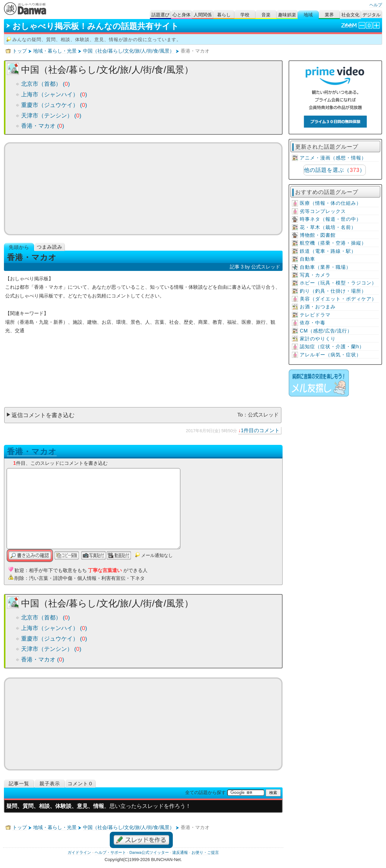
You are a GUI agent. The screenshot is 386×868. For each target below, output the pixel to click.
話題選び (160, 15)
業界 (329, 15)
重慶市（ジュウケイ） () (54, 105)
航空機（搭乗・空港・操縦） (333, 243)
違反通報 (180, 852)
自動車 (307, 259)
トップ (20, 51)
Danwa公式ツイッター (149, 852)
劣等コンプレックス (323, 211)
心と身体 (182, 15)
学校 (245, 15)
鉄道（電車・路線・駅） (328, 251)
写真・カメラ (315, 275)
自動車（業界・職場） (325, 267)
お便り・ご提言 (205, 852)
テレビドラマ (315, 315)
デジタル (372, 15)
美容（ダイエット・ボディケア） (338, 299)
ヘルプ (376, 5)
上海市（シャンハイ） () (54, 94)
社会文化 (350, 15)
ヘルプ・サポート (110, 852)
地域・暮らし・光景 (55, 51)
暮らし (224, 15)
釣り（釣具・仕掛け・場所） (333, 291)
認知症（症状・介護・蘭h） (332, 347)
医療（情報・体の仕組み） (331, 203)
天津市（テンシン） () (51, 116)
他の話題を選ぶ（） (335, 170)
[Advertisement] (143, 189)
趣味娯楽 (287, 15)
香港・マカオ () (43, 126)
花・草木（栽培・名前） (328, 227)
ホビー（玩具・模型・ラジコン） (338, 283)
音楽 (266, 15)
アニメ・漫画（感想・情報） (333, 158)
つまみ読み (50, 247)
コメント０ (80, 784)
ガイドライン (79, 852)
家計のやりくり (318, 339)
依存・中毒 (313, 323)
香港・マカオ (32, 452)
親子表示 (50, 784)
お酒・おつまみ (318, 307)
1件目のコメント (260, 430)
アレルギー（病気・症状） (331, 355)
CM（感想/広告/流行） (326, 331)
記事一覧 (19, 784)
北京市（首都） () (46, 84)
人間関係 (203, 15)
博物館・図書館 (318, 235)
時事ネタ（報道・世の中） (331, 219)
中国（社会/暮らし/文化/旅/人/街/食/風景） (129, 51)
